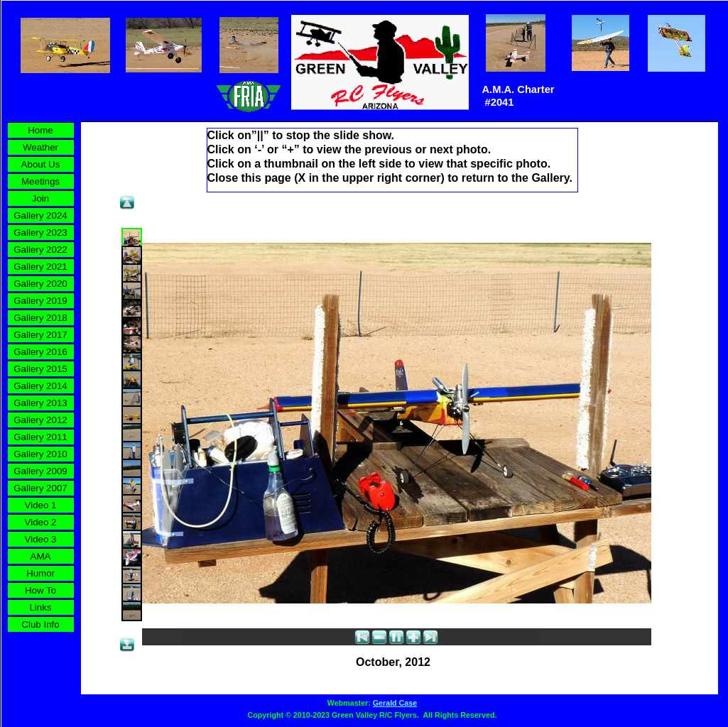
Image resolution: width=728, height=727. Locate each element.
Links (40, 607)
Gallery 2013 (40, 403)
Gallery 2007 (40, 488)
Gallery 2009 (40, 471)
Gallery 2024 (40, 215)
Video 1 (41, 505)
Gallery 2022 (40, 250)
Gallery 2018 (40, 318)
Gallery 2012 (40, 420)
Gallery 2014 (40, 386)
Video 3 (41, 539)
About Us (41, 164)
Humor (40, 573)
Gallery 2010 (40, 454)
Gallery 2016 (40, 352)
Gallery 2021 (40, 267)
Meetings (40, 181)
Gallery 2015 (40, 369)
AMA (41, 556)
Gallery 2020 (40, 284)
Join (40, 198)
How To (40, 590)
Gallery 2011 (40, 437)
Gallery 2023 (40, 233)
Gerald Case (395, 703)
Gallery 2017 (40, 335)
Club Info (40, 624)
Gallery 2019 (40, 301)
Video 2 (41, 522)
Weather (40, 147)
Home (40, 130)
